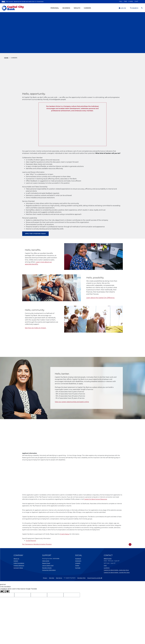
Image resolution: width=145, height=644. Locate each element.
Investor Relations (19, 565)
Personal (55, 8)
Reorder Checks (47, 568)
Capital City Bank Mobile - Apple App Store (116, 570)
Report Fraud (46, 563)
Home (6, 58)
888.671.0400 (108, 559)
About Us (16, 559)
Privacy (45, 578)
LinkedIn (78, 563)
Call (121, 1)
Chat (136, 1)
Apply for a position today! (35, 234)
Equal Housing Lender (95, 578)
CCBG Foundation (19, 563)
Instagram (78, 561)
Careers (87, 8)
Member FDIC (81, 578)
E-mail (131, 1)
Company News (18, 568)
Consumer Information (49, 570)
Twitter (77, 565)
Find (126, 1)
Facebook (78, 559)
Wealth (77, 8)
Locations (107, 568)
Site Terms (59, 578)
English (28, 541)
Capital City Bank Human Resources (96, 499)
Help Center (46, 561)
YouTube (78, 568)
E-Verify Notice (65, 534)
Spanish (34, 541)
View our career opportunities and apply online (72, 402)
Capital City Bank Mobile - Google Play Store (117, 572)
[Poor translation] (7, 591)
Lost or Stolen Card (48, 565)
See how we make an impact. (36, 328)
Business (66, 8)
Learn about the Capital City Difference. (100, 298)
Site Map (52, 578)
